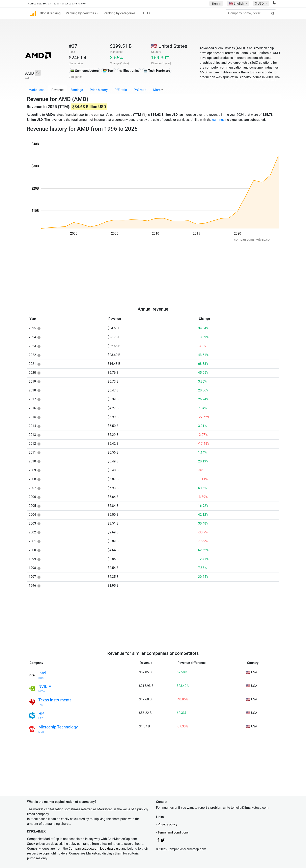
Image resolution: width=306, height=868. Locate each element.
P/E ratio (121, 90)
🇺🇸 (237, 4)
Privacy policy (168, 824)
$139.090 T (81, 4)
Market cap (37, 90)
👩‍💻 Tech (109, 71)
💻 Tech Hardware (157, 71)
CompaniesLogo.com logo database (94, 849)
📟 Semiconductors (85, 71)
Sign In (216, 4)
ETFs (147, 13)
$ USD (260, 4)
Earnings (77, 90)
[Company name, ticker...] (251, 13)
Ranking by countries (81, 13)
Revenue (58, 90)
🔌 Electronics (129, 71)
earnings (218, 120)
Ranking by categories (119, 13)
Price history (99, 90)
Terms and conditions (173, 832)
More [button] (157, 90)
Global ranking (50, 13)
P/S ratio (140, 90)
